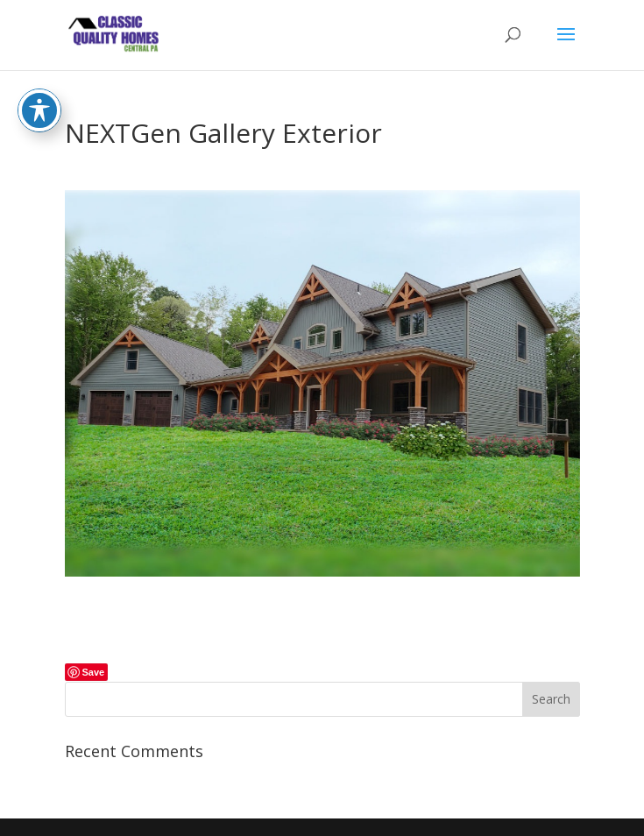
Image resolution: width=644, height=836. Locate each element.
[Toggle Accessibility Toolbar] (39, 96)
